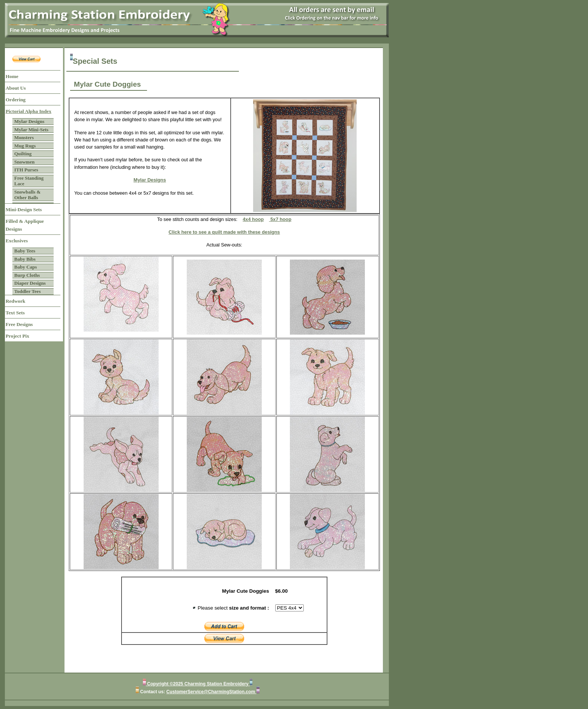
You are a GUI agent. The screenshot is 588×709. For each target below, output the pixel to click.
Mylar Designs (29, 121)
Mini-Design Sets (24, 210)
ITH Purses (26, 170)
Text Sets (15, 313)
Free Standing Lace (29, 181)
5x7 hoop (280, 219)
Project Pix (17, 336)
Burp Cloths (27, 275)
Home (12, 76)
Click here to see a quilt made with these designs (224, 232)
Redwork (15, 301)
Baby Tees (25, 251)
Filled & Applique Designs (25, 225)
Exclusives (17, 241)
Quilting (23, 154)
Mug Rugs (25, 146)
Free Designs (19, 324)
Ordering (16, 100)
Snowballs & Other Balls (27, 195)
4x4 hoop (253, 219)
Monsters (24, 137)
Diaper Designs (30, 283)
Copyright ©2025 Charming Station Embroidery (198, 684)
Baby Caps (25, 267)
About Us (16, 88)
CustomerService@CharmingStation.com (211, 692)
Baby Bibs (25, 259)
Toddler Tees (27, 291)
